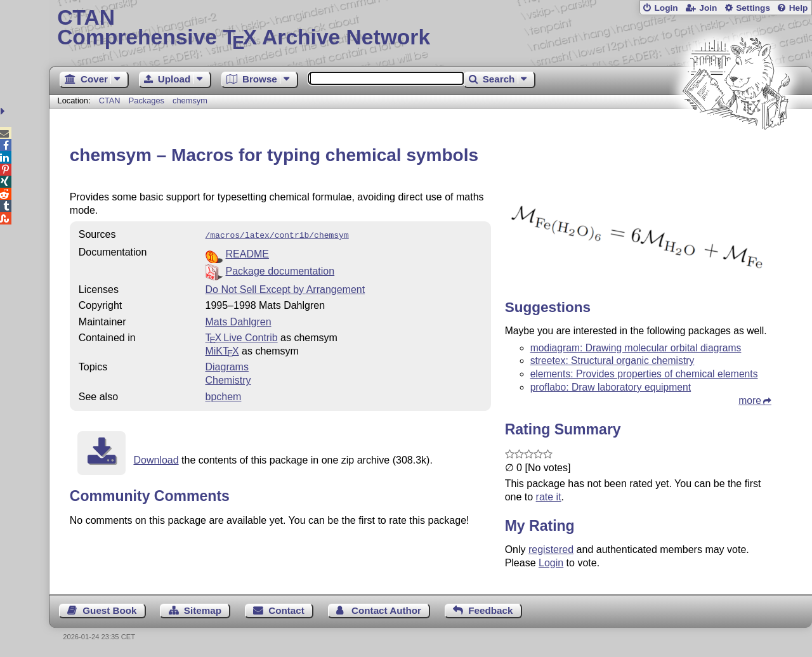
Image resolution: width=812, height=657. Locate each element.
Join (708, 8)
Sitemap (203, 610)
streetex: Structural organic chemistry (612, 361)
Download (156, 459)
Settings (753, 8)
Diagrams (226, 366)
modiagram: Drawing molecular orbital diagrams (636, 348)
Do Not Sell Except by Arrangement (285, 288)
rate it (549, 497)
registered (551, 550)
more (750, 400)
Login (666, 8)
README (247, 253)
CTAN (110, 101)
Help (799, 8)
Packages (148, 101)
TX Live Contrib (241, 336)
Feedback (490, 610)
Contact (286, 610)
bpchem (223, 395)
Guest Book (109, 610)
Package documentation (280, 270)
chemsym (190, 101)
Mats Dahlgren (238, 321)
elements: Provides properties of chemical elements (644, 374)
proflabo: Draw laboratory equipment (611, 387)
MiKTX (222, 350)
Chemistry (228, 379)
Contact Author (386, 610)
